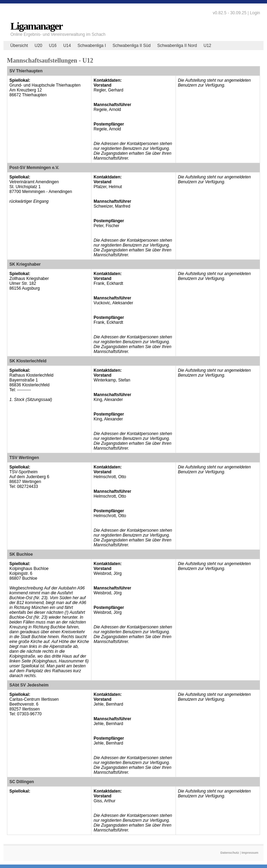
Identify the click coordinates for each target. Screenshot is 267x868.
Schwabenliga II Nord (177, 46)
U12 (208, 46)
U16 (53, 46)
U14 (67, 46)
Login (255, 13)
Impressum (250, 853)
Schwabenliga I (92, 46)
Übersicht (19, 46)
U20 (38, 46)
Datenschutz (230, 853)
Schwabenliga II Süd (132, 46)
